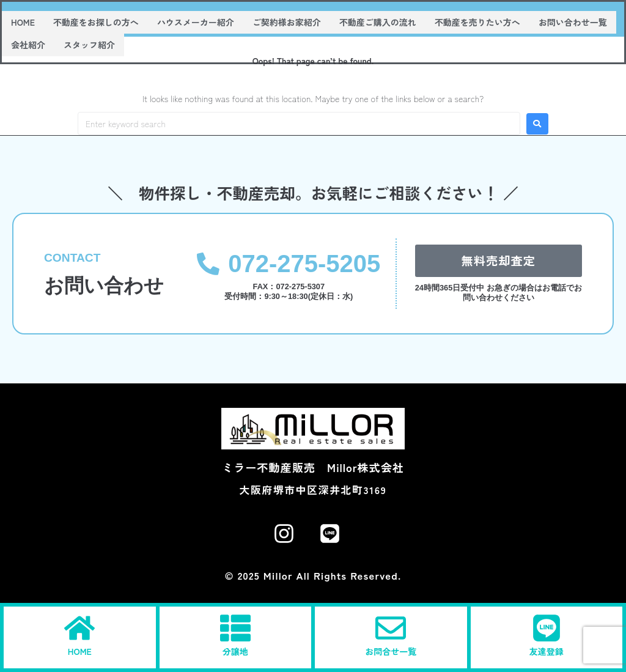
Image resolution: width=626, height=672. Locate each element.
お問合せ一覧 (391, 651)
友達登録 (547, 651)
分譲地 (235, 651)
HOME (80, 651)
